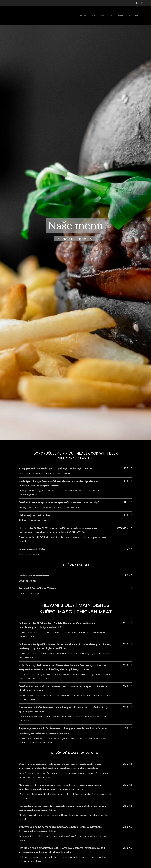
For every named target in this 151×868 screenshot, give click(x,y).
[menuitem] (109, 16)
